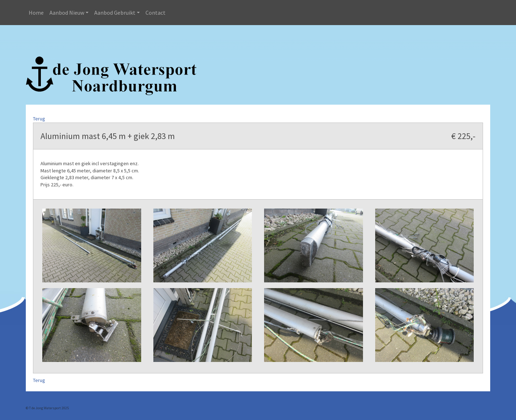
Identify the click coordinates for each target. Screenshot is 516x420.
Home (36, 13)
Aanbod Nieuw (67, 13)
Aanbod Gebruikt (115, 13)
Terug (39, 119)
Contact (156, 13)
